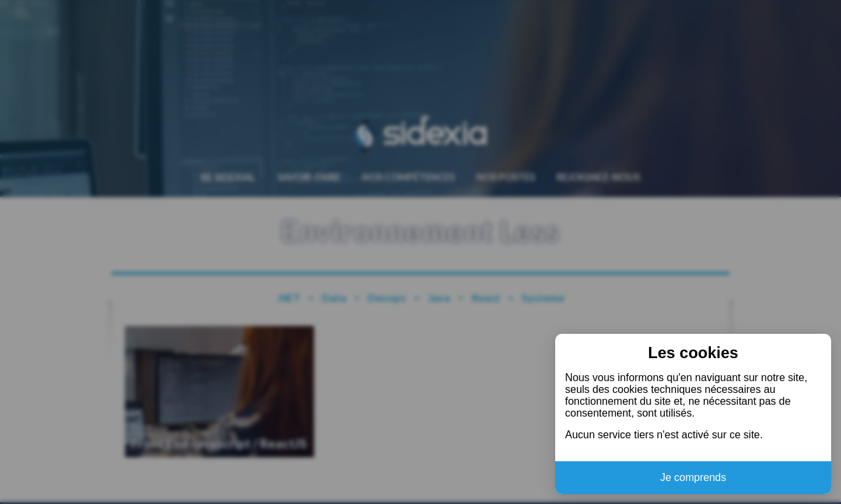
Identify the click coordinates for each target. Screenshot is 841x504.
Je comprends (693, 477)
